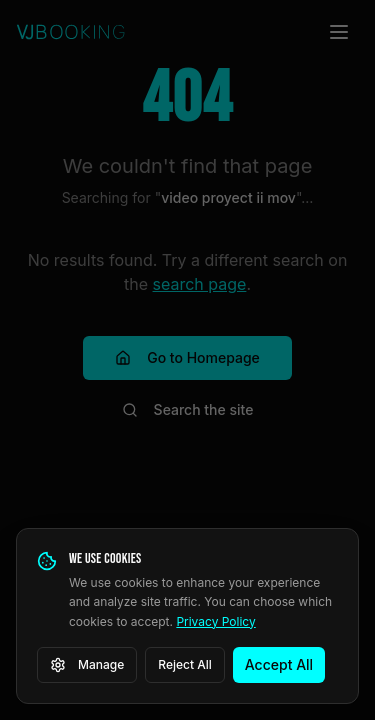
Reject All (185, 664)
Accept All (279, 664)
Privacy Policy (215, 621)
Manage (87, 665)
